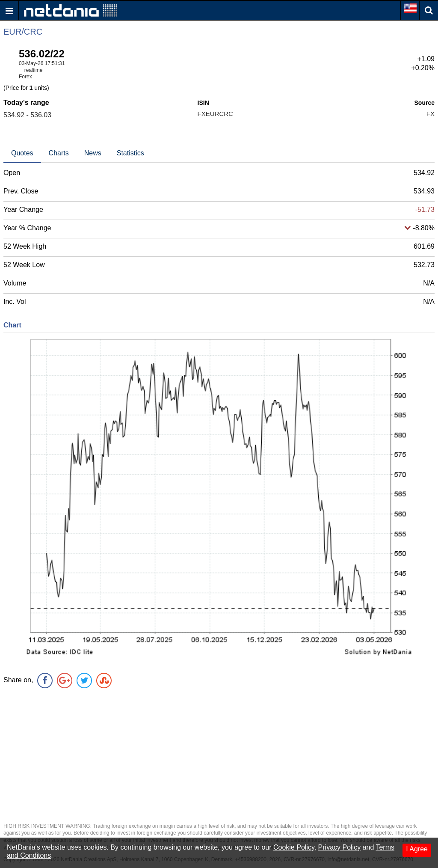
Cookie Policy (294, 847)
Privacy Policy (340, 847)
